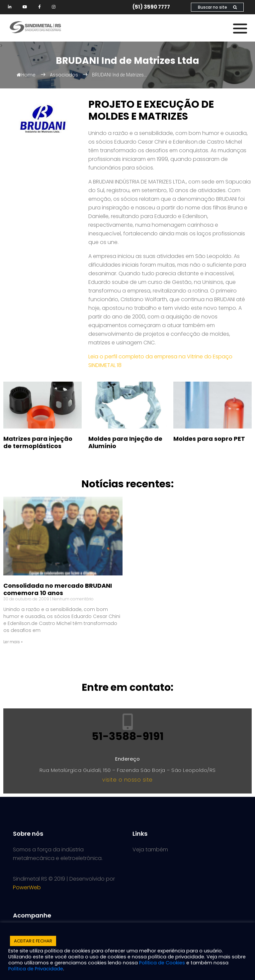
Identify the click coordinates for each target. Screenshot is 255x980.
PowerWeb (27, 887)
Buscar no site (217, 7)
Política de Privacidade (36, 969)
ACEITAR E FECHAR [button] (33, 941)
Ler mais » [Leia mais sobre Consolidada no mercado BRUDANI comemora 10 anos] (13, 642)
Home (26, 75)
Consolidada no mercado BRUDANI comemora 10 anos (58, 589)
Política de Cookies (162, 963)
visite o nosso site (127, 780)
